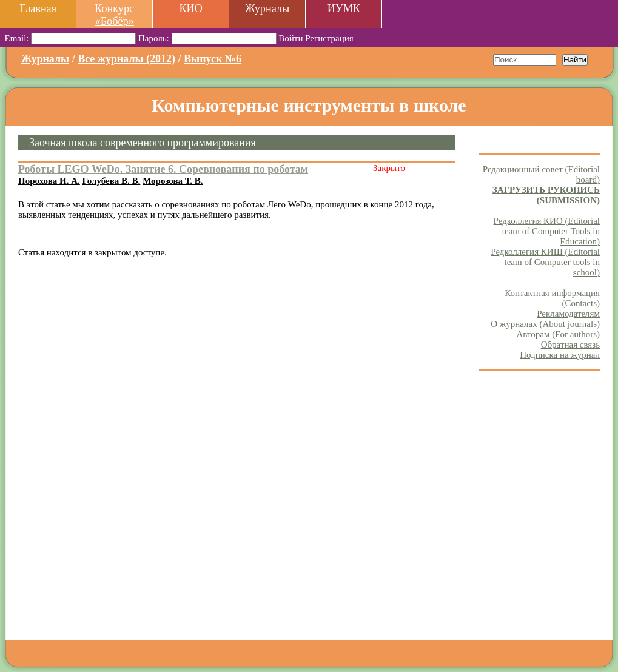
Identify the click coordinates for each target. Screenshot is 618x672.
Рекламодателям (568, 314)
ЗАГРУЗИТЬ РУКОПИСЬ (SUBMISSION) (546, 195)
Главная (38, 8)
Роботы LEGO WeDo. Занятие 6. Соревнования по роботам (163, 169)
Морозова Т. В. (173, 181)
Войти (291, 38)
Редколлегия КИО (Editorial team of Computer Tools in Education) (547, 231)
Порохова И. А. (49, 181)
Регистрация (329, 38)
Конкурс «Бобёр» (114, 15)
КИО (190, 8)
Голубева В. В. (112, 181)
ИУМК (344, 8)
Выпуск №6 (213, 59)
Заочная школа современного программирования (143, 143)
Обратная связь (570, 344)
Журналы (45, 59)
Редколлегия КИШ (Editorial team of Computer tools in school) (545, 262)
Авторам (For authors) (558, 334)
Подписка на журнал (560, 355)
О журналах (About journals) (545, 324)
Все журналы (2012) (126, 59)
